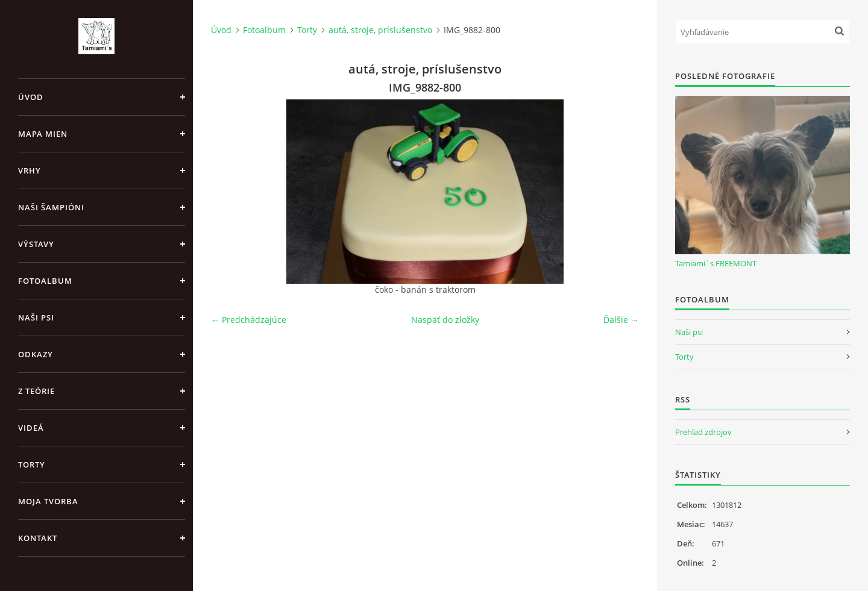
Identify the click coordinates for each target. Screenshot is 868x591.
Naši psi (36, 317)
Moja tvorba (48, 501)
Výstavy (36, 244)
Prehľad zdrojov (703, 432)
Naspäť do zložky (445, 320)
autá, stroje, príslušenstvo (380, 30)
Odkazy (36, 354)
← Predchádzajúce (249, 320)
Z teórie (36, 391)
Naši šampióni (51, 207)
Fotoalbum (45, 281)
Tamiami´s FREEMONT (716, 263)
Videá (31, 428)
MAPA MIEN (43, 134)
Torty (32, 464)
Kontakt (38, 538)
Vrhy (30, 170)
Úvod (31, 97)
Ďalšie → (621, 320)
